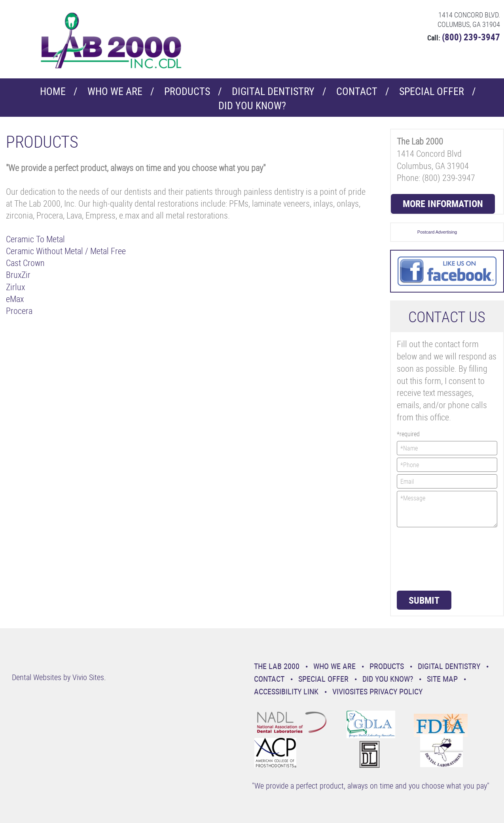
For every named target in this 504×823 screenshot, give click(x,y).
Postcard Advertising (437, 232)
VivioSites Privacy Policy (377, 691)
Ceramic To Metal (35, 239)
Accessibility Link (286, 691)
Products (187, 91)
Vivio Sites (88, 677)
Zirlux (15, 287)
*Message (447, 509)
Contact (357, 91)
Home (53, 91)
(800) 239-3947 (471, 37)
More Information (443, 203)
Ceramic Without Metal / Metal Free (66, 251)
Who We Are (115, 91)
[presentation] (429, 558)
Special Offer (432, 91)
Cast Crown (25, 263)
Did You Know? (252, 105)
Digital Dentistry (273, 91)
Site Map (442, 679)
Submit (424, 600)
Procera (19, 311)
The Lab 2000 (277, 666)
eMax (15, 299)
